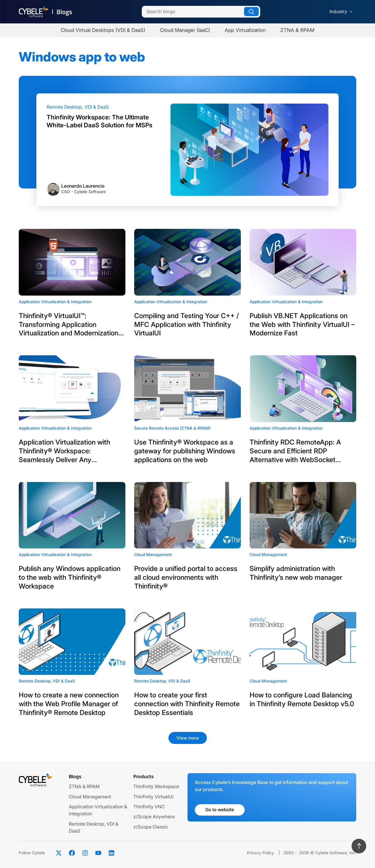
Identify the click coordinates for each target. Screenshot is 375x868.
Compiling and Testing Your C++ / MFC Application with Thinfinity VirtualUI (186, 325)
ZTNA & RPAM (84, 786)
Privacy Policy (260, 853)
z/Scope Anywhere (154, 817)
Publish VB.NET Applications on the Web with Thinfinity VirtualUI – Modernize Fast (302, 325)
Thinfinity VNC (149, 807)
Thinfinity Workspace (156, 786)
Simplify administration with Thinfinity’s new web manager (296, 573)
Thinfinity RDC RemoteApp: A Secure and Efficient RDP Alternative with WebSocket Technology (295, 451)
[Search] (201, 12)
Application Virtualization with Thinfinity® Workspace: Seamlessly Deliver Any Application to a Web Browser (65, 451)
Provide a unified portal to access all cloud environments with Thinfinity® (186, 577)
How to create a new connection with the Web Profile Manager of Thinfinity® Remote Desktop (69, 704)
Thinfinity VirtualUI (153, 797)
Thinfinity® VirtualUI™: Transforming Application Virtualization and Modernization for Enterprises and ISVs (69, 325)
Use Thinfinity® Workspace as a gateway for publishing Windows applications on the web (185, 451)
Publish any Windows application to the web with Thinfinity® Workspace (70, 577)
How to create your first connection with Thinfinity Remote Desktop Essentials (187, 704)
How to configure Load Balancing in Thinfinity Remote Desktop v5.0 (302, 699)
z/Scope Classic (151, 827)
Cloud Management (90, 797)
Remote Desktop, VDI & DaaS (78, 107)
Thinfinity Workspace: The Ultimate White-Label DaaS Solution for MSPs (99, 121)
